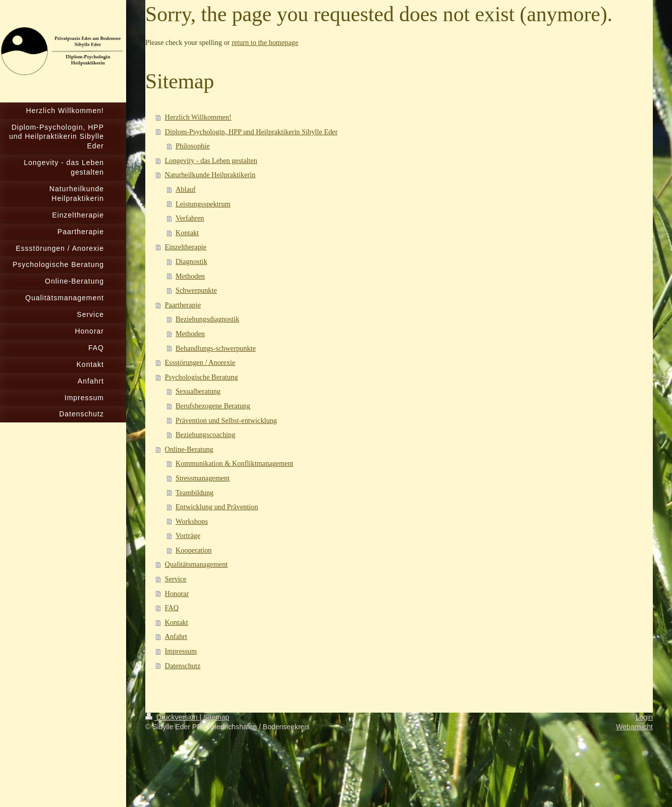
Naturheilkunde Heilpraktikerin (210, 175)
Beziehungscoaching (205, 435)
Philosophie (193, 146)
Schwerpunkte (196, 290)
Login (644, 717)
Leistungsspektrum (203, 204)
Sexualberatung (198, 391)
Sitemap (216, 717)
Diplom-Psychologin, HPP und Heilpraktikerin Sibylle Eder (251, 132)
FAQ (172, 608)
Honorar (177, 594)
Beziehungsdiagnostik (207, 319)
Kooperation (193, 550)
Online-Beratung (189, 449)
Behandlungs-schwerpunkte (216, 348)
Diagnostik (191, 261)
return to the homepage (265, 42)
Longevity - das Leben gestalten (211, 160)
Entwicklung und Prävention (217, 507)
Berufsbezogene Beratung (213, 406)
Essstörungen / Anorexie (200, 362)
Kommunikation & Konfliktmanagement (234, 463)
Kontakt (187, 233)
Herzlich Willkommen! (198, 117)
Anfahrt (176, 636)
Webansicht (634, 727)
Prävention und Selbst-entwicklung (226, 420)
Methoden (190, 276)
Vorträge (188, 535)
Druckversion (172, 717)
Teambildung (194, 493)
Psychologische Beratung (202, 377)
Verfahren (190, 218)
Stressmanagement (203, 478)
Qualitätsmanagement (197, 564)
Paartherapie (183, 305)
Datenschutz (183, 666)
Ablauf (186, 189)
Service (176, 579)
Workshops (192, 521)
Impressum (181, 651)
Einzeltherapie (186, 247)
